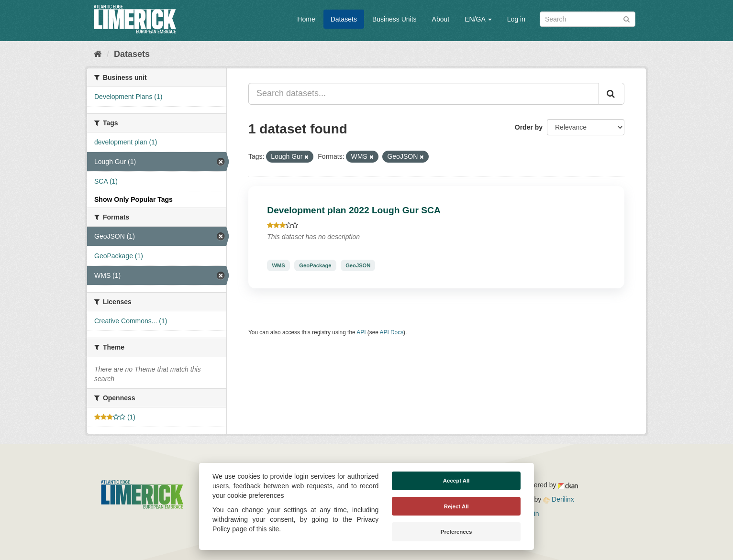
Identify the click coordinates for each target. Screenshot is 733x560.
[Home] (98, 54)
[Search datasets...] (424, 94)
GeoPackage (315, 265)
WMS (278, 265)
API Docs (392, 332)
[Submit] (627, 18)
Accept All (456, 481)
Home (306, 19)
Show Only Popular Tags (133, 199)
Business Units (394, 19)
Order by (529, 127)
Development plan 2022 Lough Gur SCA (354, 210)
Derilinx (559, 499)
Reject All (456, 506)
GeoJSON (358, 265)
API (361, 332)
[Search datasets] (588, 19)
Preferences (456, 532)
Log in (516, 19)
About (441, 19)
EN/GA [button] (478, 19)
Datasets (344, 19)
